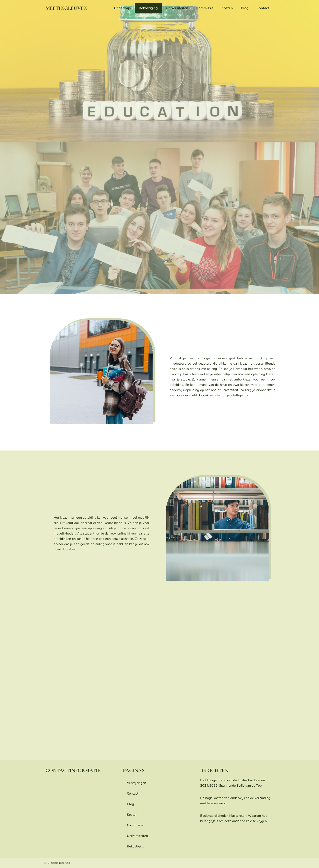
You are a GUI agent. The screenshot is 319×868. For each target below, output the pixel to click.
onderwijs (122, 8)
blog (245, 8)
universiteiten (177, 8)
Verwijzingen (137, 783)
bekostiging (148, 8)
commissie (205, 8)
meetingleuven (66, 8)
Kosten (227, 8)
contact (263, 8)
